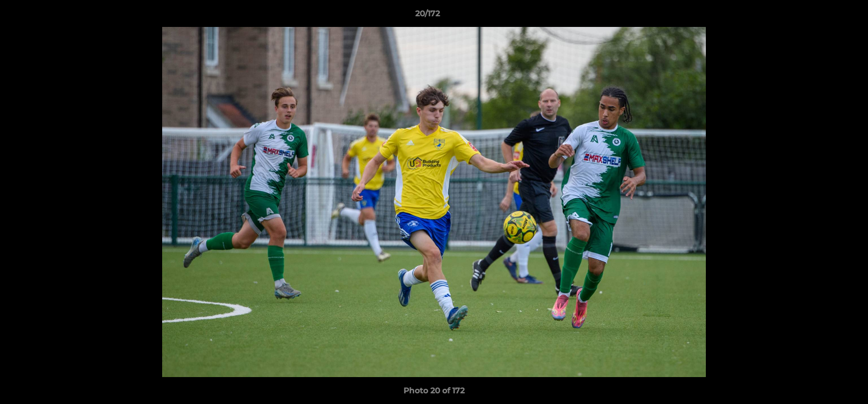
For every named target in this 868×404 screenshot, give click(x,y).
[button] (821, 16)
